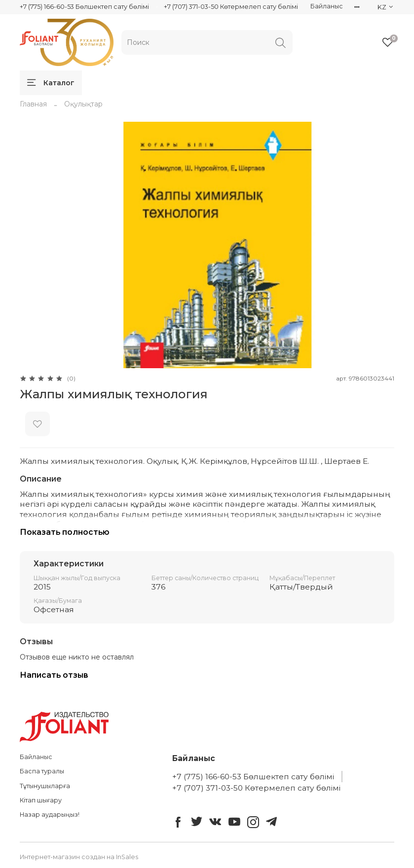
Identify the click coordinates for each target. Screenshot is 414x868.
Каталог (51, 83)
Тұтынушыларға (45, 786)
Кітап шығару (41, 800)
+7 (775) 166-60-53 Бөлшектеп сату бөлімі (84, 7)
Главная (33, 104)
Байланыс (327, 6)
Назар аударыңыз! (50, 815)
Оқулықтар (83, 104)
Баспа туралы (42, 771)
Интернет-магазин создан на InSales (79, 857)
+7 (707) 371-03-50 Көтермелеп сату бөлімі (231, 7)
